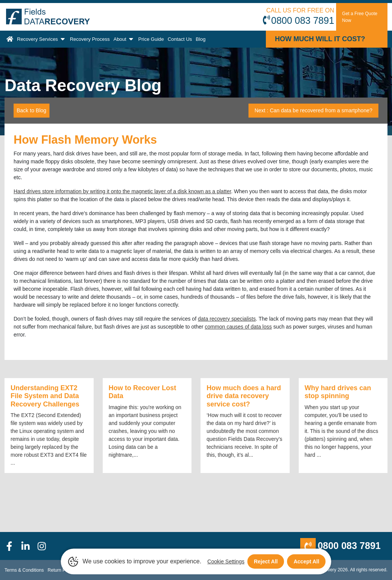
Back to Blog (32, 110)
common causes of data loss (238, 327)
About (124, 39)
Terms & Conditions (24, 570)
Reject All (266, 561)
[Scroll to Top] (2, 580)
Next (313, 110)
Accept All (306, 561)
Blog (201, 39)
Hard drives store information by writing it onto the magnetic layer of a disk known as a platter (122, 191)
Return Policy (61, 570)
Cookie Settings (226, 561)
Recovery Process (90, 39)
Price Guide (151, 39)
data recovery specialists (227, 319)
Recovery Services (42, 39)
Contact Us (180, 39)
